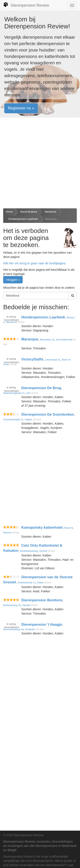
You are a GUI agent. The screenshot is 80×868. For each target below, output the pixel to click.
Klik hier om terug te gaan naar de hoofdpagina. (35, 263)
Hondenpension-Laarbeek (23, 219)
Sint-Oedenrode (64, 340)
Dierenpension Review (26, 5)
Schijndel (30, 629)
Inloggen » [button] (13, 280)
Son (29, 393)
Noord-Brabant (29, 212)
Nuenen (7, 533)
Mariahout (50, 212)
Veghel (28, 419)
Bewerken (51, 219)
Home (9, 212)
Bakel (40, 583)
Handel (26, 605)
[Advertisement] (40, 163)
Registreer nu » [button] (21, 108)
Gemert (43, 551)
